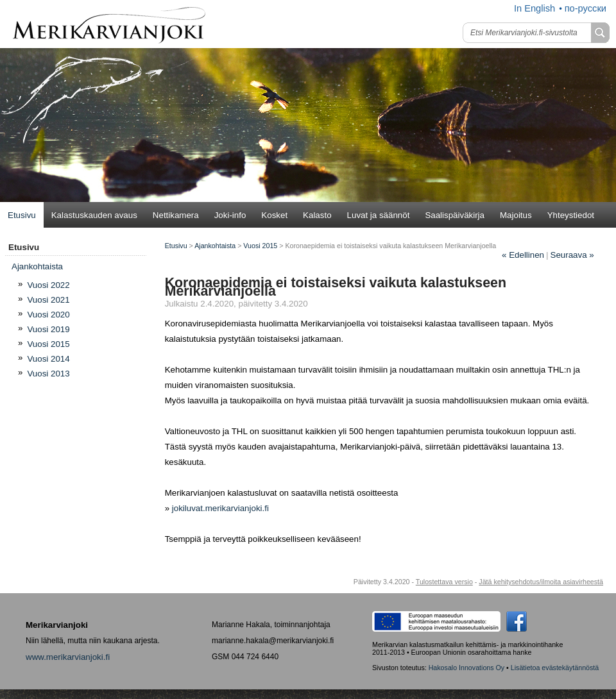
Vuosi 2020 (48, 315)
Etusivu (22, 215)
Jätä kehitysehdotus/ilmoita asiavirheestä (541, 582)
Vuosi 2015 (48, 344)
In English (535, 8)
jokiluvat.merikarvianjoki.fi (220, 508)
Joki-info (230, 215)
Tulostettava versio (444, 582)
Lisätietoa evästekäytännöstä (555, 668)
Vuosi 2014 (48, 359)
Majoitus (516, 215)
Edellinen (523, 255)
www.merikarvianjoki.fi (68, 657)
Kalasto (317, 215)
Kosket (274, 215)
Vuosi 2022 (48, 285)
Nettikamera (176, 215)
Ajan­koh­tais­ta (37, 266)
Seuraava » (572, 255)
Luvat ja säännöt (379, 215)
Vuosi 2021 (48, 300)
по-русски (586, 8)
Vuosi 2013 (48, 374)
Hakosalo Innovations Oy (466, 668)
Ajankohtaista (215, 246)
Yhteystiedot (571, 215)
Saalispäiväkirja (455, 215)
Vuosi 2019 (48, 329)
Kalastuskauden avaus (94, 215)
